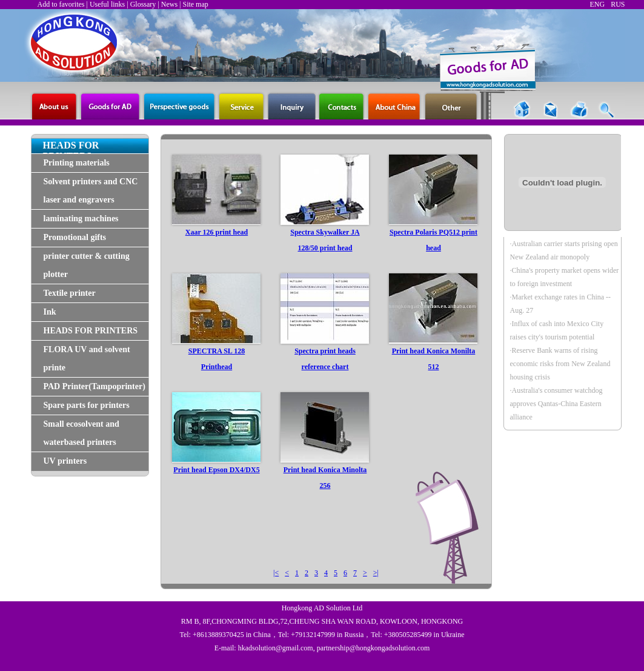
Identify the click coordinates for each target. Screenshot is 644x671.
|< (276, 573)
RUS (618, 4)
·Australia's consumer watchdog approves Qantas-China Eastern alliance (556, 404)
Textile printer (70, 293)
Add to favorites (61, 4)
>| (376, 573)
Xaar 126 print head (217, 232)
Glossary (143, 4)
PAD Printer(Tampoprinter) (95, 386)
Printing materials (77, 163)
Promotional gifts (75, 237)
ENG (597, 4)
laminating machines (81, 219)
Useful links (107, 4)
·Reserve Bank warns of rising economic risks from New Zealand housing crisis (560, 364)
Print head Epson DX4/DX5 (216, 470)
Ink (50, 312)
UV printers (65, 461)
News (169, 4)
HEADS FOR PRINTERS (91, 331)
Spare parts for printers (87, 405)
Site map (195, 4)
